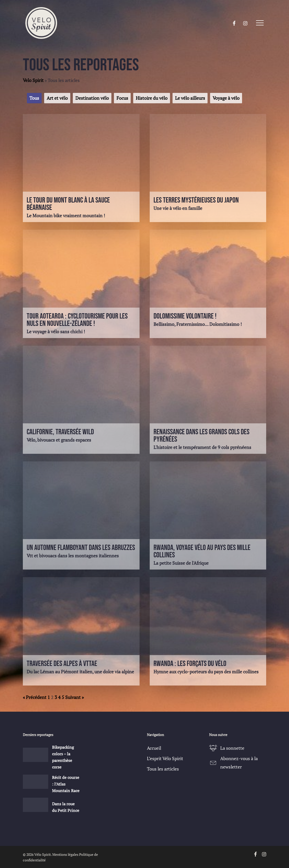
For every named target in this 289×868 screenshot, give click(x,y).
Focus (122, 98)
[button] (260, 23)
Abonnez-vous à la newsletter (239, 763)
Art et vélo (57, 98)
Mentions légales (65, 854)
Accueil (154, 748)
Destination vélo (92, 98)
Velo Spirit (33, 80)
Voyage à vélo (226, 98)
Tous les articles (163, 769)
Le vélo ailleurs (190, 98)
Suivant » (74, 697)
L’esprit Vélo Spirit (165, 758)
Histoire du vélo (152, 98)
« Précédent (35, 697)
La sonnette (232, 748)
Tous (34, 98)
